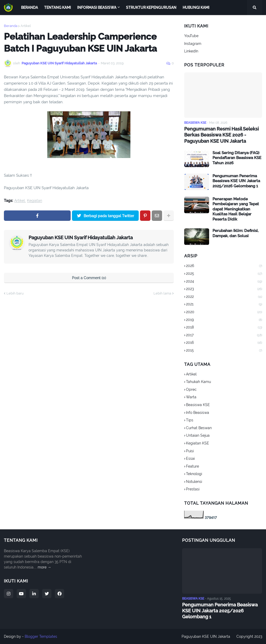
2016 (224, 343)
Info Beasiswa (198, 413)
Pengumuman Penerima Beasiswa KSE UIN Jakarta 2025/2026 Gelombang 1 (236, 181)
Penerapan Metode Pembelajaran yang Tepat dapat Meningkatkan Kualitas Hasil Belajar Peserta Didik (236, 209)
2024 (224, 282)
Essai (190, 458)
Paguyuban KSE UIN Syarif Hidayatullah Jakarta (81, 238)
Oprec (191, 389)
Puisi (190, 451)
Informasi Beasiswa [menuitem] (97, 8)
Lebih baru (15, 293)
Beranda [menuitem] (29, 8)
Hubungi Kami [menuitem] (196, 8)
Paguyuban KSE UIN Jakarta (206, 636)
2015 (224, 351)
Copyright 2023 (249, 636)
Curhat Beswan (199, 428)
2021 (224, 305)
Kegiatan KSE (198, 443)
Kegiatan (35, 201)
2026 (224, 266)
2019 (224, 320)
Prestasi (193, 489)
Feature (192, 466)
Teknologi (194, 474)
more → (44, 567)
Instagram (193, 44)
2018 (224, 328)
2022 (224, 297)
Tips (190, 420)
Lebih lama (162, 293)
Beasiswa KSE (198, 405)
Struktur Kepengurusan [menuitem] (151, 8)
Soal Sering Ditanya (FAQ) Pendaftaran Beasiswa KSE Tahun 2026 (237, 158)
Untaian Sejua (198, 435)
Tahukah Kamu (198, 382)
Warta (191, 397)
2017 (224, 335)
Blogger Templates (41, 636)
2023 (224, 289)
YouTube (191, 36)
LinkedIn (191, 51)
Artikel (26, 26)
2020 (224, 312)
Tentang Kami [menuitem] (58, 8)
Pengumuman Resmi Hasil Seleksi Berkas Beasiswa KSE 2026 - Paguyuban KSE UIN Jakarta (221, 135)
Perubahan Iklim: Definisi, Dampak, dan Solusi (235, 233)
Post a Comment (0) (89, 278)
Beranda (11, 26)
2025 (224, 274)
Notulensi (194, 482)
